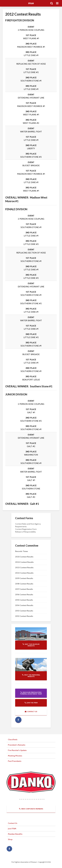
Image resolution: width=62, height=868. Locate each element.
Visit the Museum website (31, 645)
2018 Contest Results (24, 584)
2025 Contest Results (24, 557)
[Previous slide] (10, 786)
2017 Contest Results (24, 589)
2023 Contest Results (24, 568)
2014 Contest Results (24, 605)
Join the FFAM (31, 703)
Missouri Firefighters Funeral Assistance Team (31, 693)
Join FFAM (12, 829)
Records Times (22, 551)
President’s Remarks (17, 745)
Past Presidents (15, 761)
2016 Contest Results (24, 595)
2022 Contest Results (24, 573)
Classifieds (13, 740)
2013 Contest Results (24, 611)
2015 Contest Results (24, 600)
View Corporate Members (31, 809)
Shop (10, 839)
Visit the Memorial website (31, 676)
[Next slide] (52, 786)
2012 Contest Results (24, 616)
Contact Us (31, 711)
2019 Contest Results (24, 578)
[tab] (18, 799)
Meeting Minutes (15, 756)
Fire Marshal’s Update (17, 750)
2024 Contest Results (24, 562)
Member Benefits (15, 834)
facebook (18, 720)
